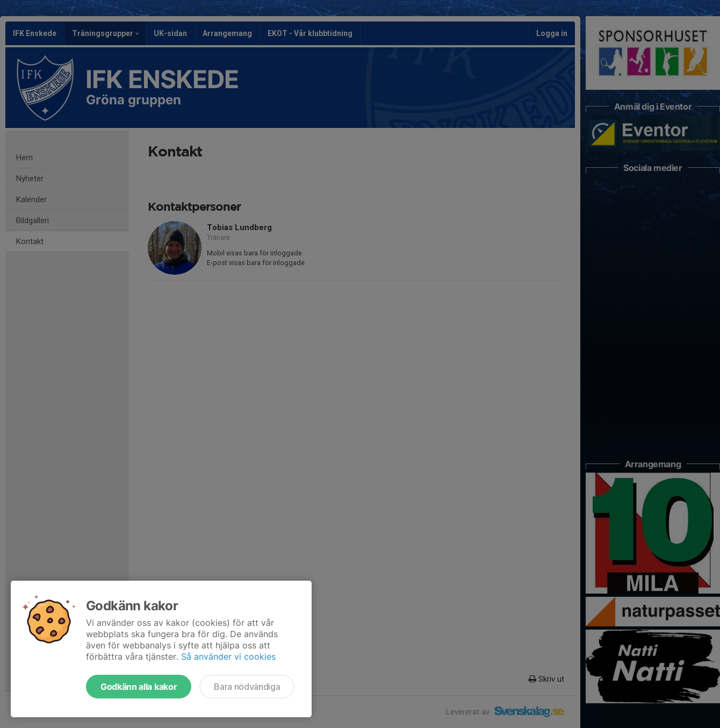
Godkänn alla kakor (139, 687)
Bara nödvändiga (247, 687)
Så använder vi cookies (228, 656)
